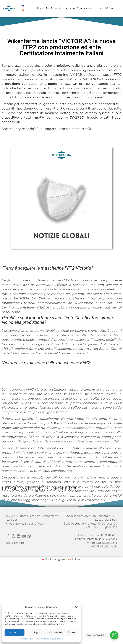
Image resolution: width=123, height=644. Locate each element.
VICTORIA (73, 75)
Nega (36, 633)
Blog (79, 8)
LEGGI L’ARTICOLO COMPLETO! (39, 489)
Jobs (113, 8)
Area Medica (91, 8)
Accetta (15, 633)
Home (40, 8)
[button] (76, 607)
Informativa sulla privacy (52, 639)
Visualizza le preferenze (63, 633)
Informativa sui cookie (29, 639)
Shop (72, 8)
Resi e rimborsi (16, 543)
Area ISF (104, 8)
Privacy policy (15, 524)
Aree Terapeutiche (56, 8)
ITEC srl (48, 88)
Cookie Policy (36, 524)
